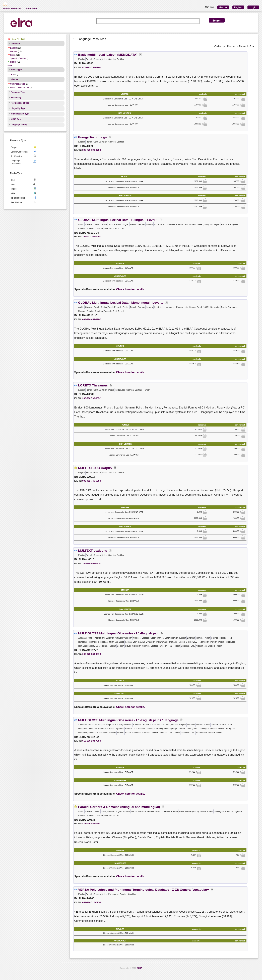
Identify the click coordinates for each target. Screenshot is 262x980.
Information (31, 9)
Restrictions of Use (20, 103)
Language (16, 43)
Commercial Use (18, 84)
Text (12, 74)
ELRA (140, 968)
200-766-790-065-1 (92, 398)
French (13, 62)
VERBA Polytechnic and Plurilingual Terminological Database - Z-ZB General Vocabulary (144, 890)
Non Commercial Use (20, 87)
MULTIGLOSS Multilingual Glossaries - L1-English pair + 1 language (128, 720)
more (10, 65)
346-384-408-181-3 (92, 563)
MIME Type (16, 119)
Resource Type (18, 92)
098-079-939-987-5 (92, 654)
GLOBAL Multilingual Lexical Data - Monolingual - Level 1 (121, 303)
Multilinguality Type (20, 114)
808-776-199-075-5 (92, 150)
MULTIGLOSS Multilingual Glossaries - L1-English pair (118, 633)
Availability (16, 97)
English (13, 48)
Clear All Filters (18, 39)
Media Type (16, 70)
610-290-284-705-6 (92, 741)
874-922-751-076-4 (92, 67)
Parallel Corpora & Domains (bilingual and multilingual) (119, 807)
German (14, 51)
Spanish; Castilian (18, 58)
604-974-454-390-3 (92, 319)
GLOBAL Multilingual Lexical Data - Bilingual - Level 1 (118, 220)
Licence (15, 79)
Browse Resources (12, 9)
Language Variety (19, 125)
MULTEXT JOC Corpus (95, 468)
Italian (13, 55)
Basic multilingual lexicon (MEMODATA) (108, 55)
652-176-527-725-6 (92, 902)
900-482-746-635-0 (92, 481)
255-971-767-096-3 (92, 237)
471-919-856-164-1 (92, 824)
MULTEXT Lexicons (93, 551)
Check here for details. (130, 289)
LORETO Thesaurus (93, 385)
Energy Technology (93, 137)
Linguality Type (18, 108)
